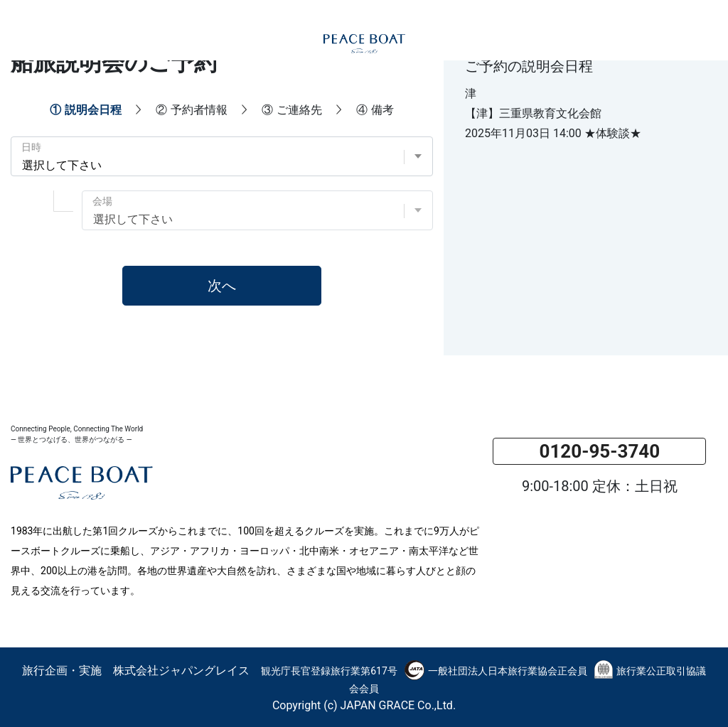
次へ (222, 286)
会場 (102, 201)
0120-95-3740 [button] (599, 451)
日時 (31, 147)
